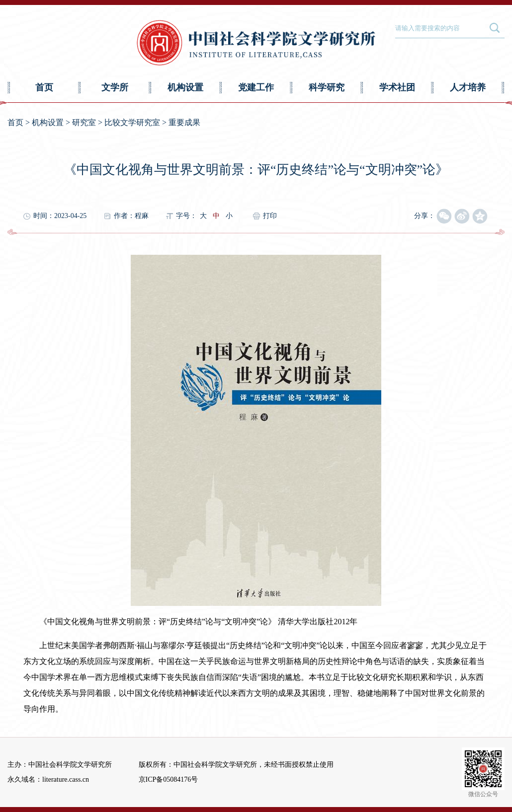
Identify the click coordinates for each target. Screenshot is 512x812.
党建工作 (256, 87)
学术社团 (397, 87)
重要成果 (184, 122)
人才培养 (468, 87)
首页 (44, 87)
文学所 (115, 87)
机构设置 (185, 87)
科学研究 (327, 87)
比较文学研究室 (132, 122)
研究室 (84, 122)
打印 (270, 216)
